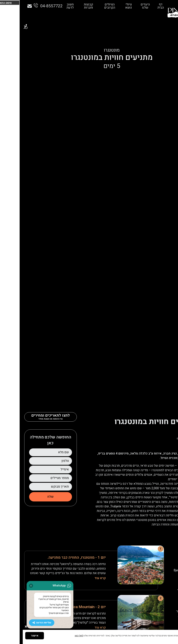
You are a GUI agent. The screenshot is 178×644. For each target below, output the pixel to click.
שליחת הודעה (8, 627)
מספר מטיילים (37, 478)
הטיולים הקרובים (85, 6)
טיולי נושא (104, 6)
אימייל (42, 469)
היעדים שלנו (120, 6)
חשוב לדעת (47, 6)
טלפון (42, 461)
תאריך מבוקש (37, 487)
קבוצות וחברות (65, 6)
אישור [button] (12, 636)
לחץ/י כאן (56, 636)
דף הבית (135, 6)
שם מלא (41, 452)
